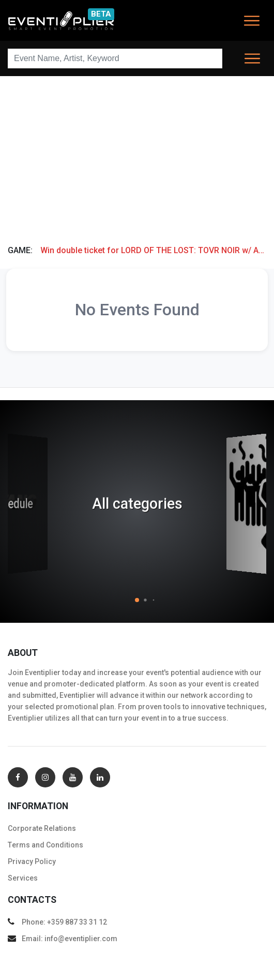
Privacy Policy (32, 861)
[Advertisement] (137, 157)
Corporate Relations (42, 828)
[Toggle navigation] (252, 21)
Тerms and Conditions (45, 845)
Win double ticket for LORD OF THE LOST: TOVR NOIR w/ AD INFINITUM (153, 250)
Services (23, 878)
